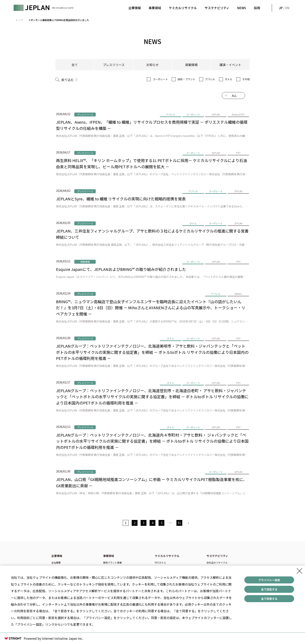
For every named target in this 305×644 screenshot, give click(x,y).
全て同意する (269, 599)
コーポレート (160, 79)
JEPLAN (216, 114)
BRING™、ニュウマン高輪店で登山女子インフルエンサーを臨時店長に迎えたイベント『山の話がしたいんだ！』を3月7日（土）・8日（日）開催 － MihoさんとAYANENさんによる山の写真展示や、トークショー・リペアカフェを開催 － (151, 308)
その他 (246, 79)
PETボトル (160, 563)
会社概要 (56, 563)
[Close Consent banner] (300, 571)
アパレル (210, 79)
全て (75, 65)
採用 (257, 8)
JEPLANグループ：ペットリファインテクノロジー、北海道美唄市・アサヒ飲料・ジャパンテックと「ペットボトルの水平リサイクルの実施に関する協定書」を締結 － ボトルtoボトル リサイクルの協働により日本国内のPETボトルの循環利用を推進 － (152, 352)
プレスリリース (114, 65)
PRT (238, 153)
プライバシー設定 (269, 580)
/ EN (284, 8)
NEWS (242, 8)
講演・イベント (230, 65)
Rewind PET (238, 114)
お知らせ (152, 65)
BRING (238, 294)
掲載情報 (191, 65)
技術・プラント (186, 79)
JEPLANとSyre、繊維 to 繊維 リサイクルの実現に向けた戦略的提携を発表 (121, 199)
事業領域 (155, 8)
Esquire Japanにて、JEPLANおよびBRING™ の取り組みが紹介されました (121, 269)
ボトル (229, 79)
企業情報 (135, 8)
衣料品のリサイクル (217, 563)
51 (179, 523)
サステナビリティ (217, 8)
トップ (19, 20)
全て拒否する (269, 589)
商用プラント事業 (112, 563)
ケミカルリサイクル (183, 8)
